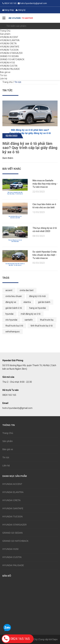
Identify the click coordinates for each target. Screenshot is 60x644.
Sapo (55, 639)
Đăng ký (21, 10)
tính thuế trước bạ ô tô (42, 326)
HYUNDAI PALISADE (10, 69)
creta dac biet (27, 290)
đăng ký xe (11, 302)
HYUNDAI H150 (7, 63)
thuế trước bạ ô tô (14, 326)
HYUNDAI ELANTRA (10, 40)
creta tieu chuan (14, 296)
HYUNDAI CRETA (8, 43)
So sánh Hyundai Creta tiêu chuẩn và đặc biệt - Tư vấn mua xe (45, 255)
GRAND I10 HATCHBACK (12, 59)
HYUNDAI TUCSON (9, 50)
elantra (27, 302)
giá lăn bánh (44, 302)
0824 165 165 (16, 639)
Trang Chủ (5, 31)
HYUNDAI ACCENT (9, 37)
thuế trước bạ (47, 320)
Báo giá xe (5, 72)
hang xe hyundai (38, 308)
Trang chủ (7, 82)
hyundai (9, 314)
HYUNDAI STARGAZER (11, 53)
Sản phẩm (5, 34)
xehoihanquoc (13, 332)
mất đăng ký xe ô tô (31, 314)
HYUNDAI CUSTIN (9, 66)
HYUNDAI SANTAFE (10, 47)
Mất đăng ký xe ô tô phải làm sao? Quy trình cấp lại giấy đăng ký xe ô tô (30, 148)
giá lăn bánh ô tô (14, 308)
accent (9, 290)
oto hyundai (11, 320)
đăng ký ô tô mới (37, 296)
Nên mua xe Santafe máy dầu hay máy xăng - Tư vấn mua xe (45, 184)
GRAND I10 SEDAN (9, 56)
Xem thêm (8, 158)
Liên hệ (4, 79)
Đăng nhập (8, 10)
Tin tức (4, 75)
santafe (29, 320)
